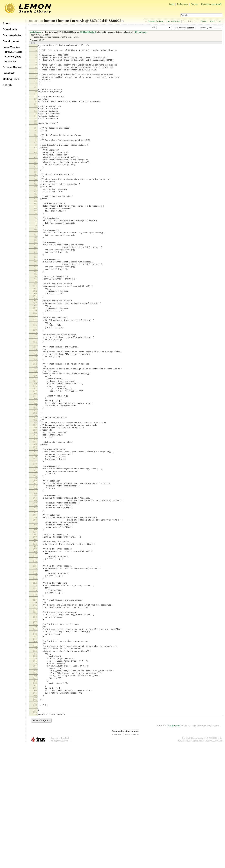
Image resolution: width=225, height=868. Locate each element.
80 (36, 273)
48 (36, 181)
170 (35, 533)
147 (35, 467)
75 (36, 259)
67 (36, 236)
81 (36, 276)
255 (35, 778)
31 (36, 133)
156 (35, 493)
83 (36, 282)
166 (35, 522)
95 (36, 317)
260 (35, 793)
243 (35, 743)
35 (36, 143)
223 (35, 685)
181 (35, 564)
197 (35, 611)
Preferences (182, 4)
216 (35, 665)
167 (35, 524)
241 (35, 737)
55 (36, 201)
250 (35, 763)
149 (35, 473)
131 (35, 420)
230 (35, 705)
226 (35, 694)
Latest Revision (173, 21)
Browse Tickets (14, 52)
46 (36, 175)
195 (35, 605)
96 (36, 319)
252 (35, 769)
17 (36, 93)
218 (35, 671)
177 (35, 553)
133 (35, 425)
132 (35, 422)
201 (35, 623)
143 (35, 455)
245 (35, 749)
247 (35, 754)
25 (36, 115)
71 (36, 248)
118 (35, 383)
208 (35, 642)
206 (35, 636)
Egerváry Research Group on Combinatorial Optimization (200, 864)
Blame (204, 21)
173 (35, 542)
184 (35, 573)
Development (11, 41)
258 (35, 787)
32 (36, 136)
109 (35, 356)
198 (35, 614)
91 (36, 305)
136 (35, 434)
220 (35, 677)
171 (35, 536)
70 (36, 245)
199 (35, 617)
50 (36, 187)
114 (35, 371)
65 (36, 231)
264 (35, 805)
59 (36, 213)
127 (35, 408)
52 (36, 193)
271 (35, 825)
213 (35, 656)
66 (36, 233)
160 (35, 505)
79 (36, 270)
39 (36, 154)
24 (36, 112)
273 (35, 830)
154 (35, 487)
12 (36, 78)
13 (36, 81)
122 (35, 394)
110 (35, 359)
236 (35, 722)
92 (36, 308)
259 (35, 790)
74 (36, 256)
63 (36, 225)
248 (35, 757)
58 (36, 210)
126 (35, 405)
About (7, 23)
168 (35, 527)
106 (35, 347)
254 (35, 775)
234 (35, 716)
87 (36, 294)
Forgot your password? (211, 4)
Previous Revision (156, 21)
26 (36, 118)
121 (35, 391)
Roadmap (11, 61)
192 (35, 597)
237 (35, 725)
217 (35, 668)
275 (35, 835)
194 (35, 602)
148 (35, 470)
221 (35, 680)
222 (35, 682)
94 (36, 314)
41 (36, 160)
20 (36, 101)
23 (36, 109)
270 (35, 822)
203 (35, 628)
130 (35, 417)
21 (36, 104)
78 (36, 267)
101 (35, 333)
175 (35, 547)
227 (35, 697)
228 (35, 700)
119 (35, 386)
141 (35, 449)
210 (35, 648)
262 (35, 799)
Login (171, 4)
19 (36, 98)
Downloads (10, 29)
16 (36, 90)
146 (35, 464)
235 (35, 719)
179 (35, 559)
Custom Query (13, 57)
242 (35, 740)
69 (36, 242)
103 (35, 339)
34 (36, 141)
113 (35, 368)
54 (36, 199)
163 (35, 513)
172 (35, 539)
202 (35, 625)
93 (36, 311)
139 (35, 443)
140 (35, 446)
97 (36, 322)
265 (35, 808)
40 (36, 157)
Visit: (154, 27)
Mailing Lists (11, 79)
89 (36, 299)
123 (35, 397)
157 (35, 496)
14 (36, 84)
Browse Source (12, 67)
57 (36, 207)
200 (35, 620)
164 (35, 516)
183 (35, 570)
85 (36, 288)
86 (36, 291)
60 (36, 216)
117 (35, 380)
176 (35, 550)
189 (35, 588)
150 (35, 476)
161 (35, 508)
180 (35, 561)
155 (35, 490)
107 (35, 350)
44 (36, 169)
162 (35, 511)
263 (35, 802)
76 (36, 262)
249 (35, 760)
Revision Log (215, 21)
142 (35, 452)
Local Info (9, 73)
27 (36, 121)
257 (35, 784)
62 (36, 222)
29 (36, 127)
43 (36, 166)
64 (36, 228)
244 (35, 746)
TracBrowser (174, 850)
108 (35, 353)
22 (36, 106)
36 (36, 146)
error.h (78, 21)
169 (35, 530)
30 (36, 130)
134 (35, 428)
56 (36, 204)
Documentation (12, 35)
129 (35, 414)
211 (35, 651)
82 (36, 279)
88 (36, 297)
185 (35, 576)
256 (35, 781)
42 (36, 163)
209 (35, 645)
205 (35, 633)
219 (35, 674)
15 (36, 87)
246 (35, 751)
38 (36, 151)
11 (36, 75)
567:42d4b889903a (107, 21)
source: (36, 21)
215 (35, 662)
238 (35, 728)
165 (35, 519)
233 (35, 714)
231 (35, 708)
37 (36, 149)
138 (35, 440)
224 (35, 688)
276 (35, 838)
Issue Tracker (11, 47)
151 (35, 479)
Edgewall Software (61, 864)
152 (35, 481)
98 (36, 325)
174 (35, 544)
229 (35, 702)
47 (36, 178)
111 (35, 362)
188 (35, 585)
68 (36, 239)
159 (35, 502)
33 (36, 138)
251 (35, 766)
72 (36, 250)
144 (35, 458)
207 (35, 639)
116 (35, 377)
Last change (36, 32)
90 (36, 302)
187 (35, 582)
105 (35, 345)
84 (36, 285)
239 (35, 731)
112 (35, 365)
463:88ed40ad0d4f (88, 32)
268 (35, 817)
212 (35, 654)
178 (35, 556)
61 (36, 219)
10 (36, 72)
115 (35, 374)
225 (35, 691)
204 (35, 631)
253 (35, 772)
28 (36, 124)
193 (35, 600)
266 (35, 811)
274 (35, 832)
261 (35, 796)
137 (35, 437)
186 (35, 579)
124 (35, 400)
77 (36, 264)
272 (35, 827)
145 (35, 461)
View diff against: (211, 28)
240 (35, 734)
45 (36, 172)
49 (36, 184)
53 (36, 196)
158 (35, 499)
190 (35, 591)
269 (35, 820)
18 (36, 96)
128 (35, 411)
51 (36, 190)
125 (35, 402)
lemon (50, 21)
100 (35, 330)
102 (35, 336)
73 (36, 253)
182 (35, 567)
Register (195, 4)
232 (35, 711)
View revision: (180, 28)
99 (36, 327)
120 (35, 388)
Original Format (132, 858)
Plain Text (117, 858)
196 (35, 608)
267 (35, 814)
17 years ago (141, 32)
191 (35, 594)
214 (35, 659)
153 (35, 484)
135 (35, 431)
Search (7, 85)
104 (35, 342)
